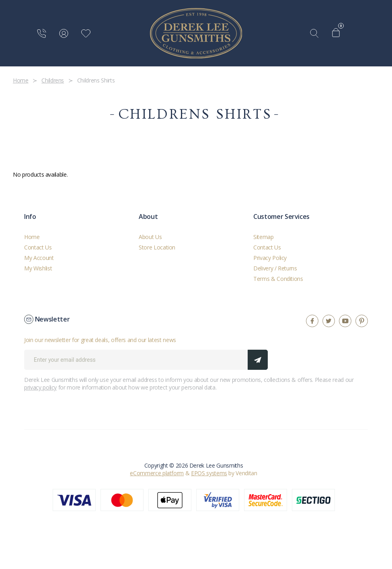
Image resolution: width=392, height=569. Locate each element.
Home (32, 237)
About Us (150, 237)
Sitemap (264, 237)
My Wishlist (38, 268)
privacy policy (40, 387)
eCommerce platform (157, 473)
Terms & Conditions (278, 279)
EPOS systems (209, 473)
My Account (39, 258)
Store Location (157, 247)
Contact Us (38, 247)
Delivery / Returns (275, 268)
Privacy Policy (270, 258)
